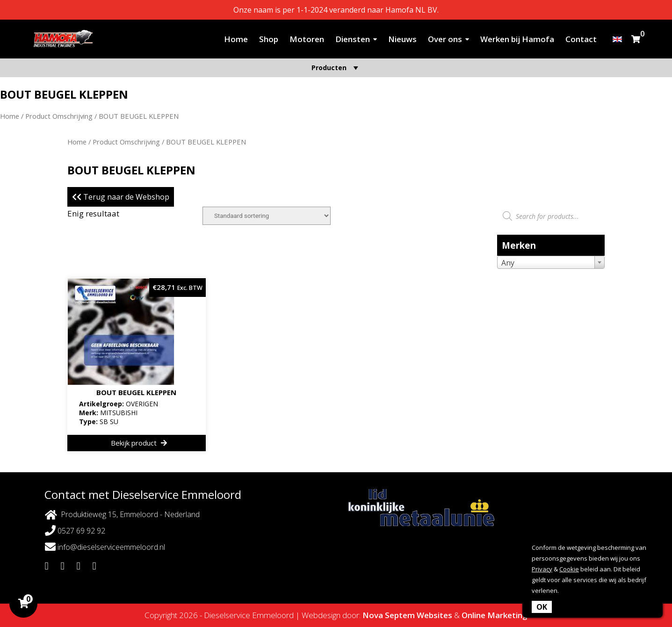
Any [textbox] (508, 263)
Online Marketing (495, 615)
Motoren (307, 39)
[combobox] (551, 262)
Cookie (569, 569)
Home (236, 39)
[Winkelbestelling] (267, 216)
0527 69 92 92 (75, 530)
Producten (336, 68)
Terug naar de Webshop (121, 197)
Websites (434, 615)
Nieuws (402, 39)
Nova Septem (389, 615)
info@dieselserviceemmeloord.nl (105, 547)
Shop (269, 39)
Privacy (542, 569)
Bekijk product (139, 443)
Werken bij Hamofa (517, 39)
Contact (581, 39)
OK (542, 607)
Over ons (445, 39)
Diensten (353, 39)
